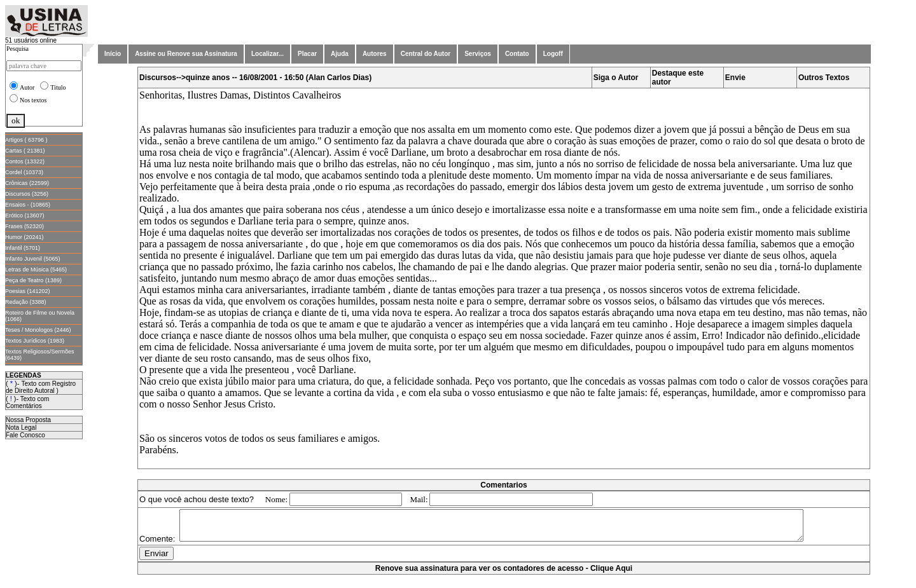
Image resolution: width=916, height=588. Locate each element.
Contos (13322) (25, 161)
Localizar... (267, 54)
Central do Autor (426, 54)
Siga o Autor (616, 78)
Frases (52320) (24, 226)
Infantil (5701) (23, 248)
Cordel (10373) (24, 172)
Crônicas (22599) (27, 183)
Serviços (478, 54)
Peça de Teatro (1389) (33, 280)
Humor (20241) (24, 237)
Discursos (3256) (27, 194)
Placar (307, 54)
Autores (375, 54)
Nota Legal (21, 427)
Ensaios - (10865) (28, 205)
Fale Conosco (25, 435)
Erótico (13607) (25, 215)
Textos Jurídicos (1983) (35, 341)
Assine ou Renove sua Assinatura (186, 54)
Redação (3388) (26, 302)
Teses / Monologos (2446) (38, 330)
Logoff (553, 54)
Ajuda (340, 54)
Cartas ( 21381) (25, 151)
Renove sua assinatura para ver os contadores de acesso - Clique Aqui (504, 582)
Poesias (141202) (28, 291)
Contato (517, 54)
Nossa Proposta (28, 420)
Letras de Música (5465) (36, 270)
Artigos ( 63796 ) (26, 140)
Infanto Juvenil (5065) (33, 259)
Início (113, 54)
